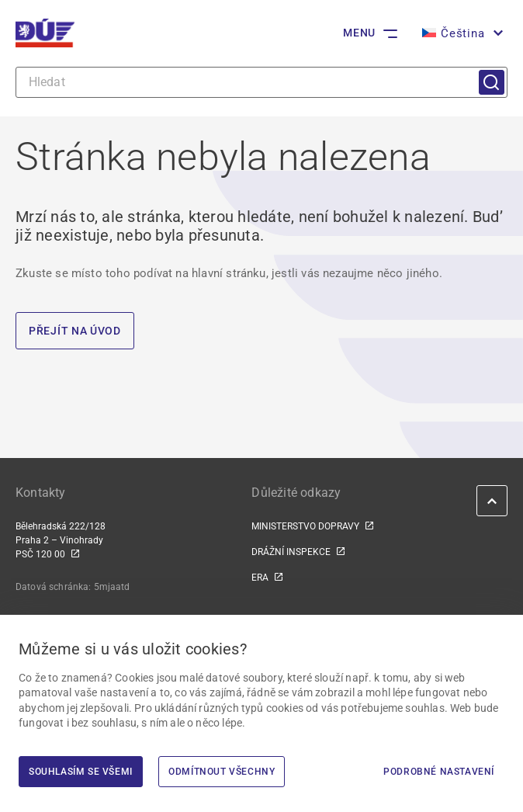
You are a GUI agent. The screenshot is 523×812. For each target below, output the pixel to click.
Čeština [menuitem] (462, 33)
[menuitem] (461, 33)
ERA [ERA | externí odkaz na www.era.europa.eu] (260, 578)
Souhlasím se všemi (81, 772)
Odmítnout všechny (222, 772)
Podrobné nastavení (439, 772)
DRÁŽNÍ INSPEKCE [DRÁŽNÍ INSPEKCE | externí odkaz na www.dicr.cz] (291, 552)
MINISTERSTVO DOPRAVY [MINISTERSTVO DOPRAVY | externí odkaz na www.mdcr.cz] (305, 526)
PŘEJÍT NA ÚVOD (75, 331)
